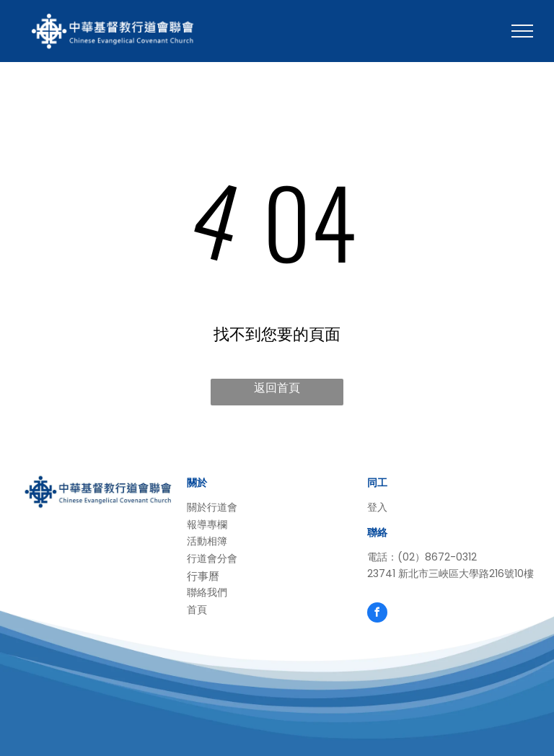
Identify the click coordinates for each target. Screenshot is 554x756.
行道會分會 (212, 558)
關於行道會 (212, 507)
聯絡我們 (207, 592)
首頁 (197, 610)
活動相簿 (207, 541)
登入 (377, 507)
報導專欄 (207, 524)
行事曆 (203, 576)
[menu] (522, 31)
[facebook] (377, 614)
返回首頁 (277, 388)
